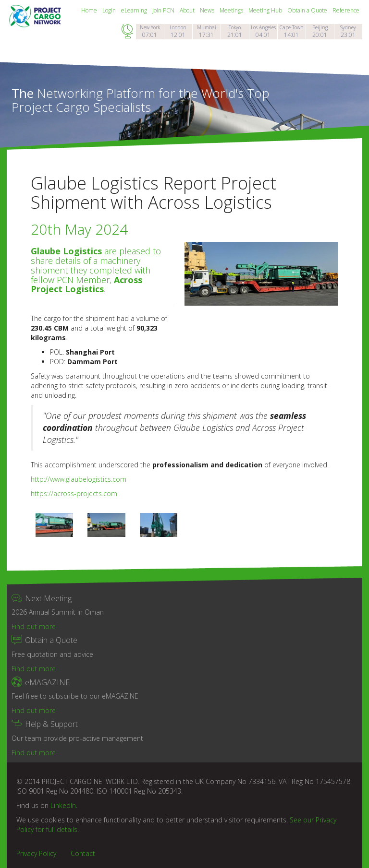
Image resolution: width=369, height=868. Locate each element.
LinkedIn (63, 805)
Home (90, 10)
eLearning (135, 10)
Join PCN (164, 10)
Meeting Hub (266, 10)
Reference (346, 10)
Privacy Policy (36, 853)
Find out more (34, 626)
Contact (83, 853)
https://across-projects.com (74, 493)
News (208, 10)
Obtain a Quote (308, 10)
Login (110, 10)
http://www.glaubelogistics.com (79, 479)
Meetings (232, 10)
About (188, 10)
